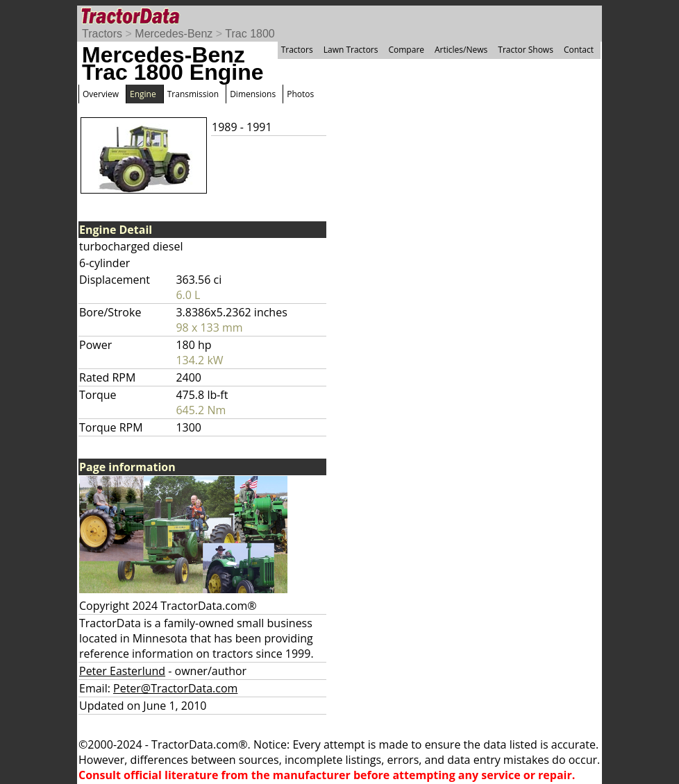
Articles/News (461, 50)
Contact (579, 50)
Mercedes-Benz (174, 34)
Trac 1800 (250, 34)
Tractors (102, 34)
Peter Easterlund (122, 671)
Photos (300, 94)
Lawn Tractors (351, 50)
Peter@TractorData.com (175, 688)
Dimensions (253, 94)
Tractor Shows (526, 50)
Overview (101, 94)
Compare (406, 50)
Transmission (193, 94)
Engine (143, 94)
